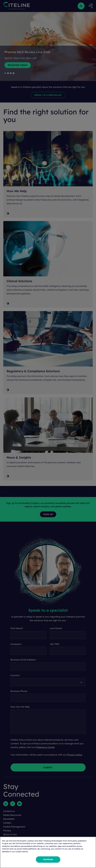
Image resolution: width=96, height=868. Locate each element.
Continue (48, 859)
